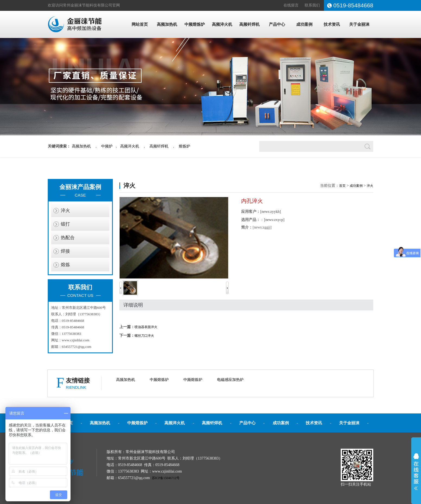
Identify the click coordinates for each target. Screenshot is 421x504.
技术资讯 (332, 24)
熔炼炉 (184, 146)
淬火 (65, 211)
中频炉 (107, 146)
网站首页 (140, 24)
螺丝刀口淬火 (144, 336)
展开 (416, 472)
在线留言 (291, 5)
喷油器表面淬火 (146, 327)
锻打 (65, 224)
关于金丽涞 (359, 24)
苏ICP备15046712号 (166, 478)
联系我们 (312, 5)
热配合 (68, 238)
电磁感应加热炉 (230, 380)
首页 (342, 186)
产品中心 (277, 24)
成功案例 (304, 24)
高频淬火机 (222, 24)
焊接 (65, 251)
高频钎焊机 (249, 24)
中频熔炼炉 (195, 24)
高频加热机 (167, 24)
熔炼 (65, 265)
